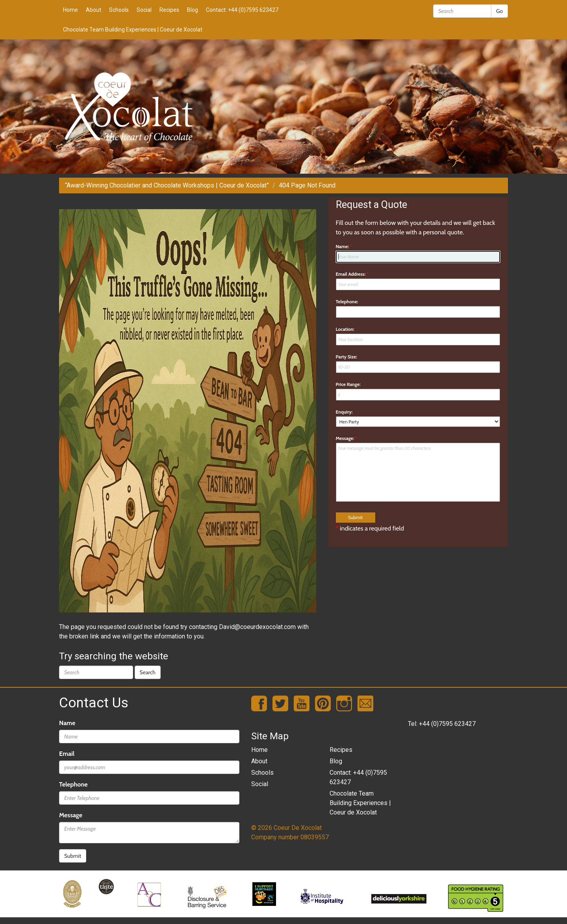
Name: (344, 246)
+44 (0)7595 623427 (447, 724)
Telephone (73, 784)
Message (71, 815)
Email (67, 754)
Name (67, 723)
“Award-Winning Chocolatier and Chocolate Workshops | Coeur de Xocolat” (167, 185)
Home (70, 10)
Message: (347, 438)
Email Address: (352, 274)
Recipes (169, 10)
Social (144, 10)
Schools (119, 10)
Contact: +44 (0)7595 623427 (242, 10)
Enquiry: (344, 412)
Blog (193, 10)
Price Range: (348, 384)
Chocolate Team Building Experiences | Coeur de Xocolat (133, 30)
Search (148, 672)
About (94, 10)
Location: (345, 329)
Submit (73, 856)
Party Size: (346, 357)
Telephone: (347, 302)
